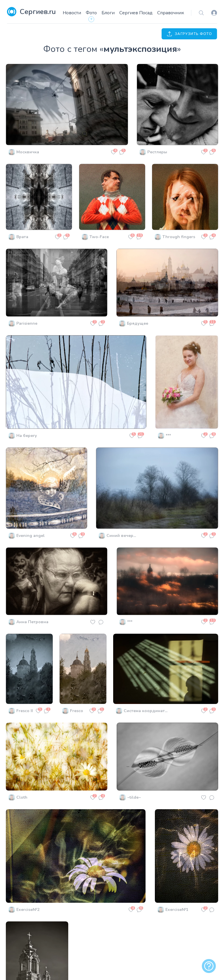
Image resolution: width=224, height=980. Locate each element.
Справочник (171, 13)
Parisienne (27, 323)
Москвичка (28, 152)
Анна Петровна (32, 622)
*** (168, 436)
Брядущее (138, 323)
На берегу (27, 436)
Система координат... (146, 711)
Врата (22, 237)
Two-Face (99, 237)
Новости (72, 13)
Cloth (22, 797)
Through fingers (179, 237)
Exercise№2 (28, 910)
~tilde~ (134, 797)
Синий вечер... (121, 536)
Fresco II (25, 711)
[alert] (209, 966)
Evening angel (30, 536)
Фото (91, 13)
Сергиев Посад (136, 13)
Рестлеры (157, 152)
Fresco (77, 711)
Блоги (108, 13)
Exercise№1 (177, 910)
